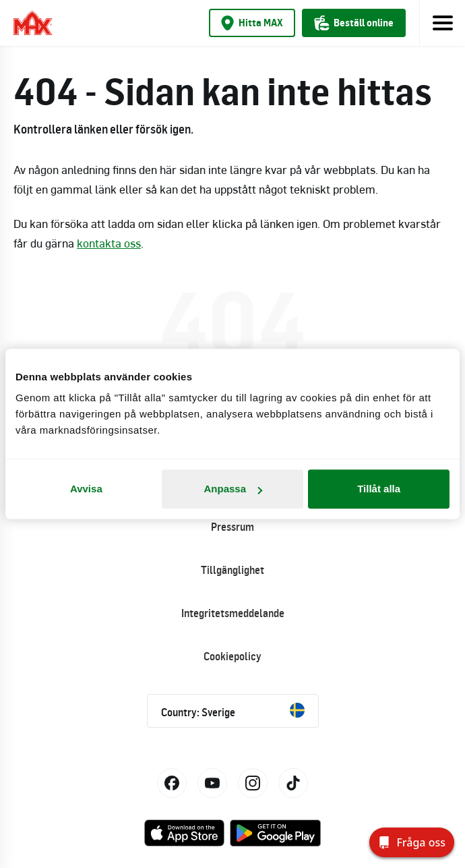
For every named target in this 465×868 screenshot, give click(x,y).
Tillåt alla (379, 489)
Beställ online (354, 23)
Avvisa (86, 489)
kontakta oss (109, 243)
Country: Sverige (233, 711)
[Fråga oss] (412, 842)
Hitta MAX (252, 23)
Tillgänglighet (232, 570)
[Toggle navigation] (442, 23)
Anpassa (233, 489)
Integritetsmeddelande (233, 613)
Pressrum (232, 527)
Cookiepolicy (232, 656)
